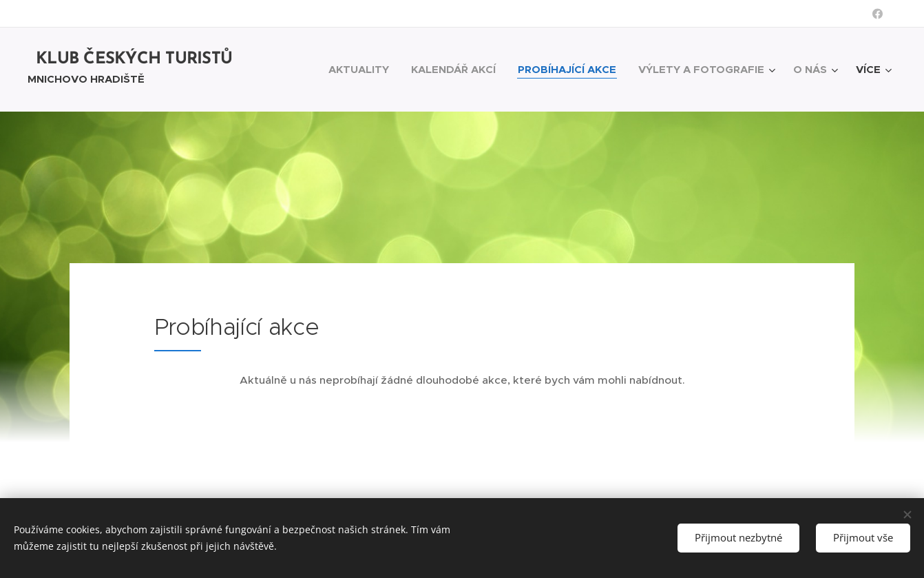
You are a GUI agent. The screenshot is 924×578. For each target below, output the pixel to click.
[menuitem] (363, 70)
